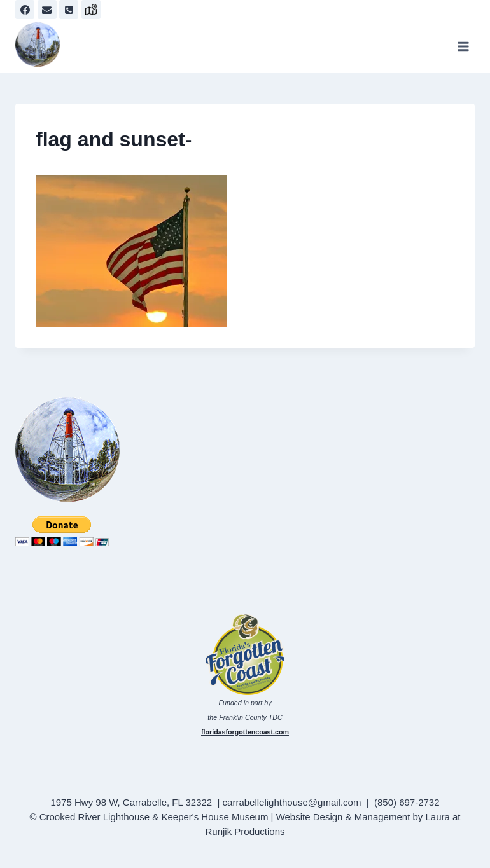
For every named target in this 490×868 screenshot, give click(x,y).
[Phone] (69, 10)
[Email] (47, 10)
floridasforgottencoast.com (245, 732)
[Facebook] (25, 10)
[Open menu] (463, 46)
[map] (91, 10)
